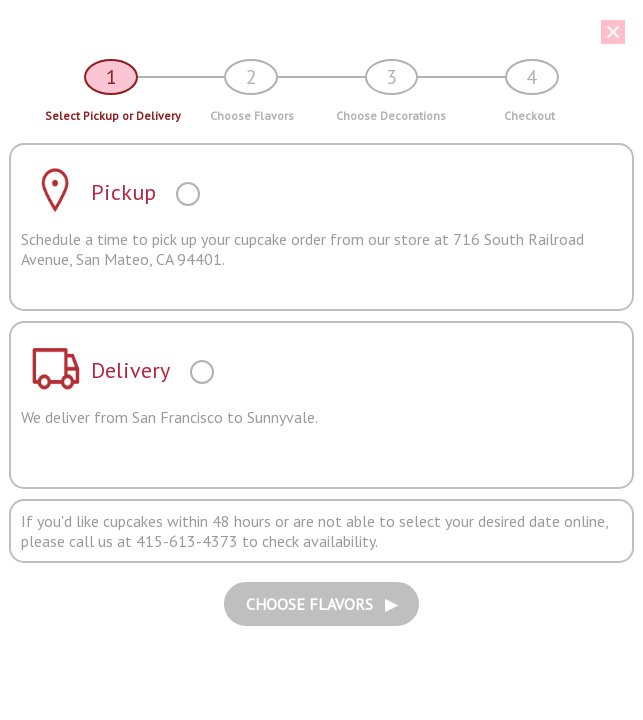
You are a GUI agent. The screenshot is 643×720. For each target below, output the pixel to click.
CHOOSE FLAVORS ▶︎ (321, 604)
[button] (314, 32)
